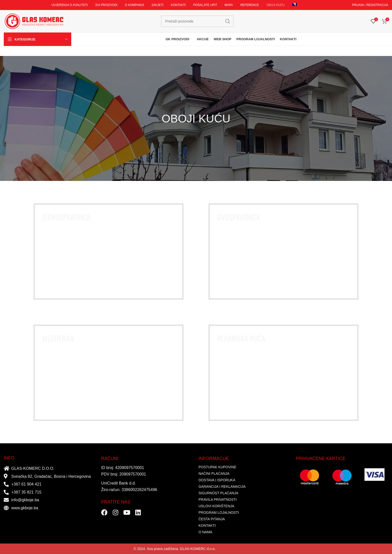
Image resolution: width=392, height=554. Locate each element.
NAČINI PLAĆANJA (214, 474)
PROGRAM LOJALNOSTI (219, 513)
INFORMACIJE (214, 459)
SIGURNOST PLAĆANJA (218, 493)
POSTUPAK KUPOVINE (217, 467)
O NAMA (205, 532)
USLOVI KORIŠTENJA (216, 506)
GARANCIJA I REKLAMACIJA (222, 487)
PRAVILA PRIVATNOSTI (217, 500)
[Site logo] (34, 21)
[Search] (197, 21)
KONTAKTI (207, 526)
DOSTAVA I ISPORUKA (217, 480)
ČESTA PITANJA (212, 519)
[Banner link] (108, 252)
